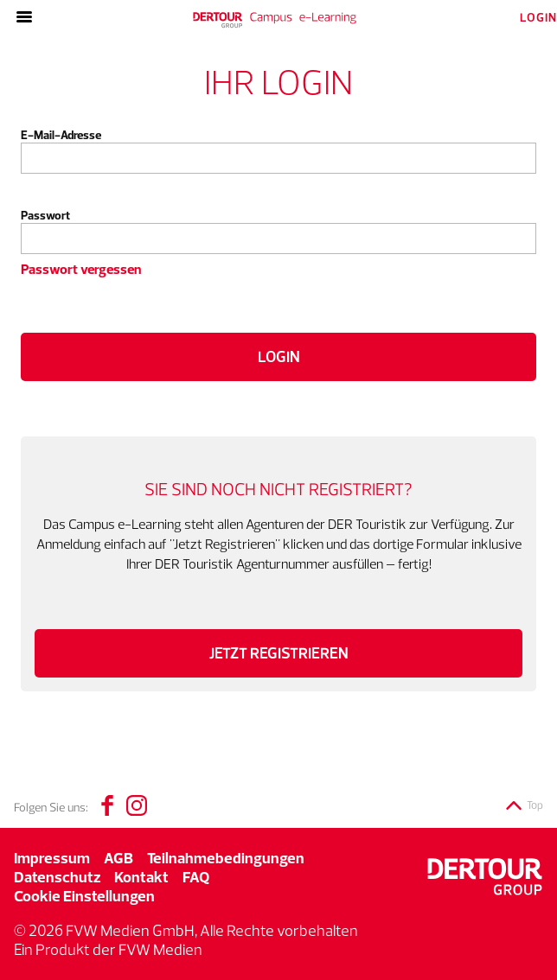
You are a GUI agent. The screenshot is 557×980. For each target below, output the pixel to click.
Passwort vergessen (81, 269)
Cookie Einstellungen (84, 896)
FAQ (196, 877)
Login (279, 357)
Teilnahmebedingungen (226, 858)
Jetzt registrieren (279, 653)
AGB (118, 858)
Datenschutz (57, 877)
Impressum (52, 858)
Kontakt (141, 877)
